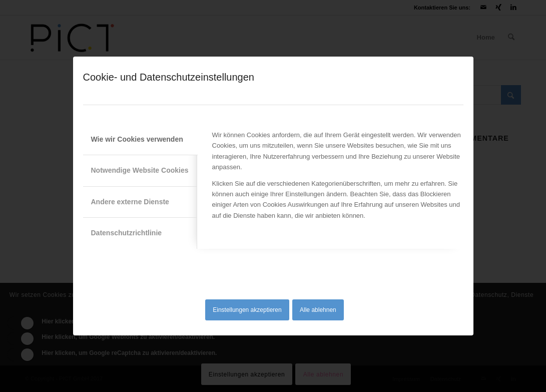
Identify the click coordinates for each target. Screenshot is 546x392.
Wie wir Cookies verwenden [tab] (137, 139)
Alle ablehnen (318, 310)
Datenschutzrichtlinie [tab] (127, 233)
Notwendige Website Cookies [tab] (140, 170)
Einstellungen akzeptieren (247, 310)
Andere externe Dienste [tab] (130, 202)
